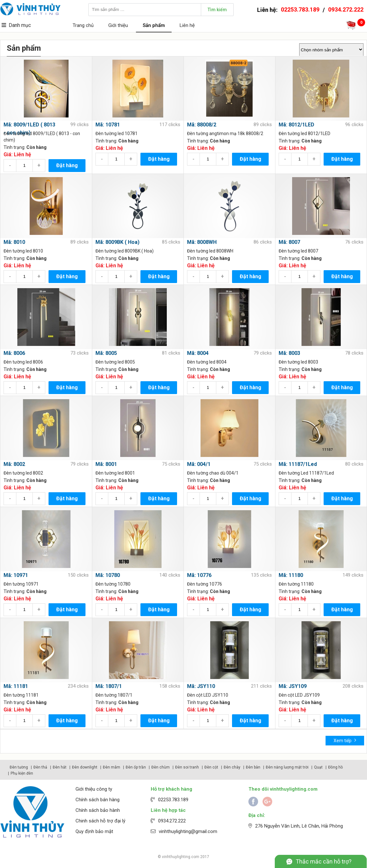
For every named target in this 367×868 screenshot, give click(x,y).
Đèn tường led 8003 (298, 362)
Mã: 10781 (108, 125)
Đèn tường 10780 (113, 584)
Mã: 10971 (16, 575)
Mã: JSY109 (293, 686)
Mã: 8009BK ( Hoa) (117, 242)
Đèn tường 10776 (205, 584)
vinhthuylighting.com (181, 857)
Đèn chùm (161, 767)
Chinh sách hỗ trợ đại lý (100, 821)
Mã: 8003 (289, 353)
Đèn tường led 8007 (298, 251)
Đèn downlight (85, 767)
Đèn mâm (112, 767)
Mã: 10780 (108, 575)
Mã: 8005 (106, 353)
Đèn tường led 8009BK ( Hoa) (125, 251)
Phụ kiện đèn (22, 773)
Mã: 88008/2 (202, 125)
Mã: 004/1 (199, 464)
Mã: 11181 (16, 686)
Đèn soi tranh (187, 767)
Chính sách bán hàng (98, 800)
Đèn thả (40, 767)
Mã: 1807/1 (109, 686)
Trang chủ (83, 25)
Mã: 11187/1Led (298, 464)
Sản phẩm (154, 25)
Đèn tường (19, 767)
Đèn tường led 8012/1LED (304, 133)
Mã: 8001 (106, 464)
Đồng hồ (336, 767)
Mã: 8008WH (202, 242)
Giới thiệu (118, 25)
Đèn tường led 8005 (115, 362)
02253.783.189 (300, 9)
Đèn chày (232, 767)
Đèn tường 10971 (21, 584)
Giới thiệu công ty (94, 789)
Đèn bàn (253, 767)
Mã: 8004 (198, 353)
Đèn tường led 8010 (23, 251)
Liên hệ (187, 25)
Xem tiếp (345, 740)
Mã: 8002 (14, 464)
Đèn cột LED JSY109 (299, 695)
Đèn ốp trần (136, 767)
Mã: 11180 (291, 575)
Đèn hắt (60, 767)
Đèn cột (211, 767)
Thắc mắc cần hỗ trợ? (324, 861)
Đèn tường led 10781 (116, 133)
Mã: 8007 (289, 242)
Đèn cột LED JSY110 (208, 695)
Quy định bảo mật (94, 831)
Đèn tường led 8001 (115, 473)
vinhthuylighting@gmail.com (188, 831)
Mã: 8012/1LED (296, 125)
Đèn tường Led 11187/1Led (306, 473)
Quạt (318, 767)
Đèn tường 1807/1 (114, 695)
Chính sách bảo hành (98, 810)
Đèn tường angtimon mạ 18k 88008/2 (225, 133)
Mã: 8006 (14, 353)
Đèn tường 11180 (296, 584)
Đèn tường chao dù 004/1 (213, 473)
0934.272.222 (346, 9)
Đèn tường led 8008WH (210, 251)
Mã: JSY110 (201, 686)
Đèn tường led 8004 (207, 362)
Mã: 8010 (14, 242)
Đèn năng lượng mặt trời (287, 767)
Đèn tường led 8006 (23, 362)
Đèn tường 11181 (21, 695)
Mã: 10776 (199, 575)
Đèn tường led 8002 (23, 473)
